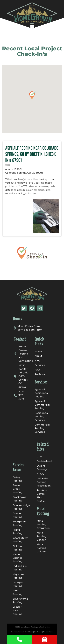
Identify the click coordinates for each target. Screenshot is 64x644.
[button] (32, 26)
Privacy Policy (48, 632)
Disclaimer (38, 632)
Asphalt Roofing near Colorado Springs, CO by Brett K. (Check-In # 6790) (32, 154)
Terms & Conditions (26, 632)
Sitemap (14, 632)
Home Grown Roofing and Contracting (35, 627)
